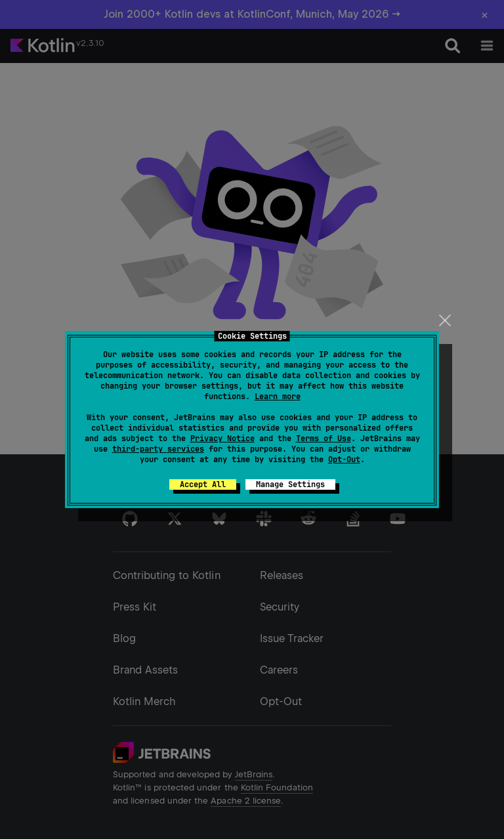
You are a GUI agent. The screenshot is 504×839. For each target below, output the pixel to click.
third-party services (158, 449)
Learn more (278, 397)
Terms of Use (324, 439)
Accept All (203, 484)
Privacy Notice (222, 439)
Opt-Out (344, 460)
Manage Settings (290, 484)
